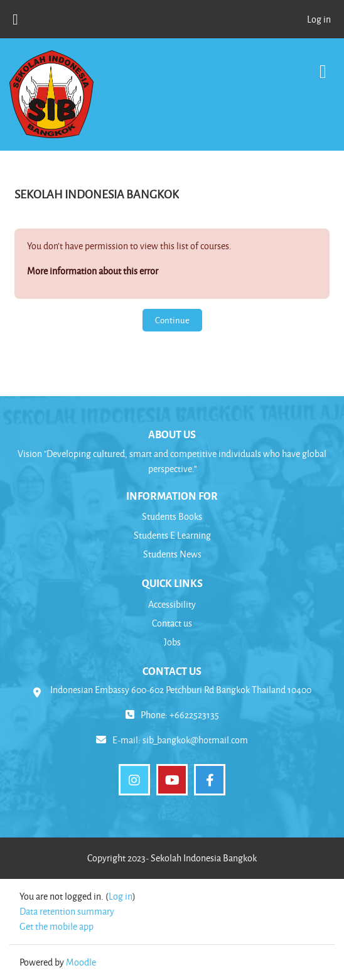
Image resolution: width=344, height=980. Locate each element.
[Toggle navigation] (323, 65)
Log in (319, 19)
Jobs (172, 642)
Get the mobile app (56, 926)
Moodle (81, 962)
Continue (172, 320)
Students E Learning (172, 535)
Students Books (172, 516)
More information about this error (93, 271)
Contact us (172, 623)
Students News (172, 554)
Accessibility (172, 604)
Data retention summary (67, 911)
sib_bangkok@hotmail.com (195, 740)
